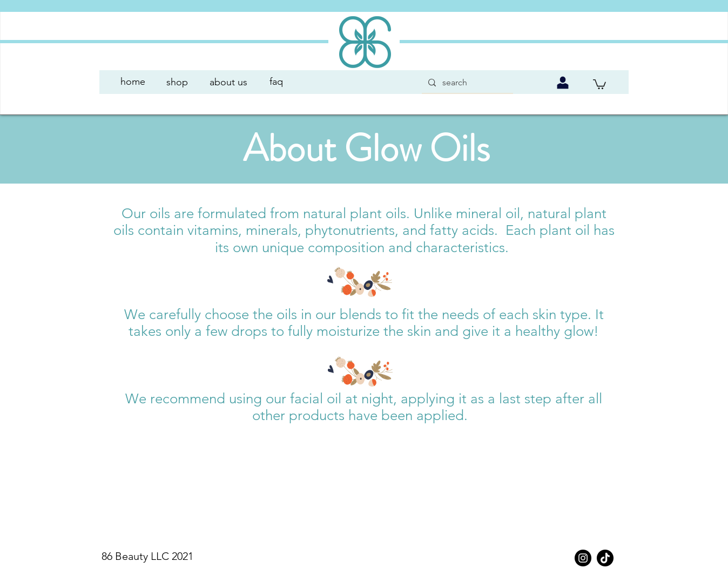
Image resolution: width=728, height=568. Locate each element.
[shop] (177, 83)
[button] (133, 82)
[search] (466, 83)
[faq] (276, 82)
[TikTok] (605, 558)
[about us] (228, 83)
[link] (599, 84)
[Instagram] (583, 558)
